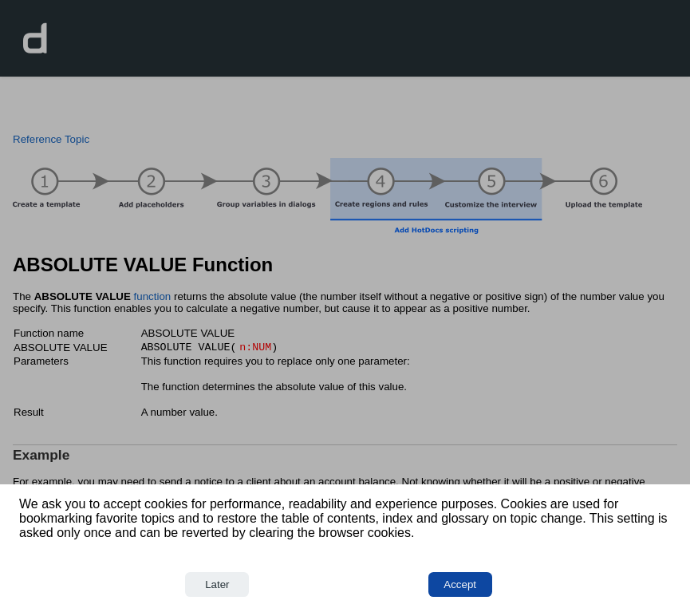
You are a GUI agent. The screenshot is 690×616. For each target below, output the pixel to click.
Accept (460, 584)
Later (217, 584)
